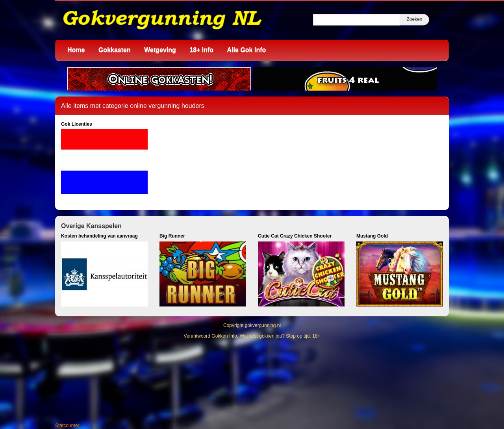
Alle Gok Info (247, 50)
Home (76, 50)
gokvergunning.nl (263, 325)
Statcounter (67, 425)
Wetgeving (160, 50)
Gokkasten (115, 50)
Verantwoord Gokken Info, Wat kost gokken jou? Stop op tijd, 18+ (252, 336)
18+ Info (201, 50)
